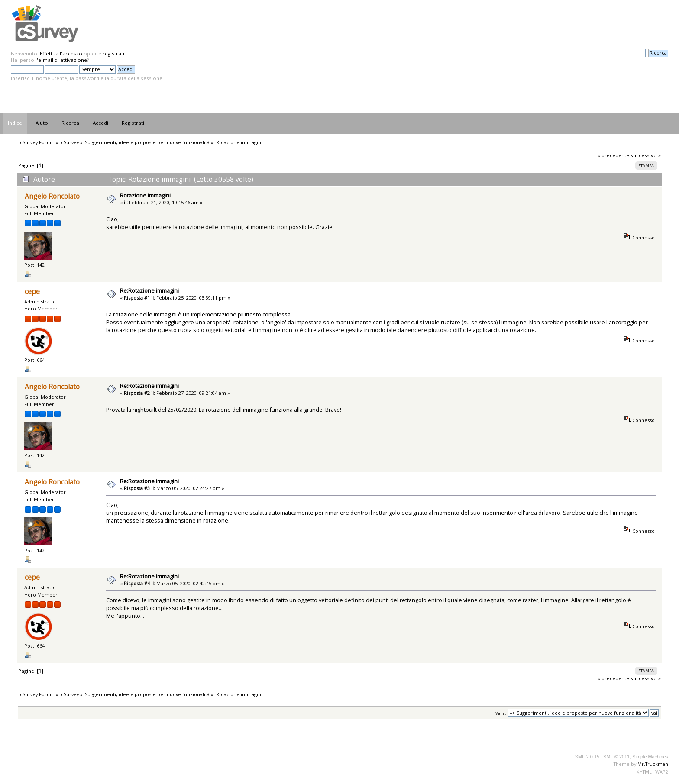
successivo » (646, 155)
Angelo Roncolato (52, 196)
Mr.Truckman (653, 764)
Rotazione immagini (145, 195)
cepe (32, 292)
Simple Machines (650, 757)
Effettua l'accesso (61, 53)
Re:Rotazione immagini (149, 290)
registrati (113, 53)
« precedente (613, 155)
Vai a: (501, 713)
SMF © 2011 (616, 757)
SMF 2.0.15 (587, 757)
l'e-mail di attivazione (61, 60)
